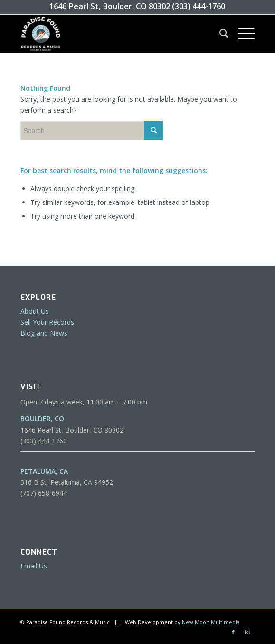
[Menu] (242, 34)
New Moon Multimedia (211, 622)
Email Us (34, 566)
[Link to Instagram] (247, 632)
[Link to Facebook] (233, 632)
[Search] (219, 34)
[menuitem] (219, 34)
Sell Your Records (47, 322)
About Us (35, 311)
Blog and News (44, 333)
